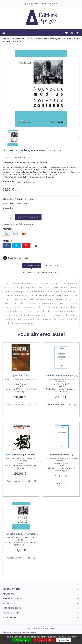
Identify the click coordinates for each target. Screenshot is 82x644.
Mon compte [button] (50, 4)
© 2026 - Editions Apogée (41, 628)
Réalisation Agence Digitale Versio (19, 632)
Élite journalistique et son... (21, 455)
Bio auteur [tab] (51, 265)
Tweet (17, 246)
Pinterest (26, 246)
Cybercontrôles (21, 376)
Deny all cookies (44, 640)
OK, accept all (22, 640)
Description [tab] (31, 265)
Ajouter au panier (28, 217)
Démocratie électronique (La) (61, 376)
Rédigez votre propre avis (41, 272)
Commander (33, 4)
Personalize (64, 640)
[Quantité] (6, 217)
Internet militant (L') (61, 455)
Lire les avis (26, 182)
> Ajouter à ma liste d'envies (18, 224)
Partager (7, 246)
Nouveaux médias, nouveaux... (21, 534)
